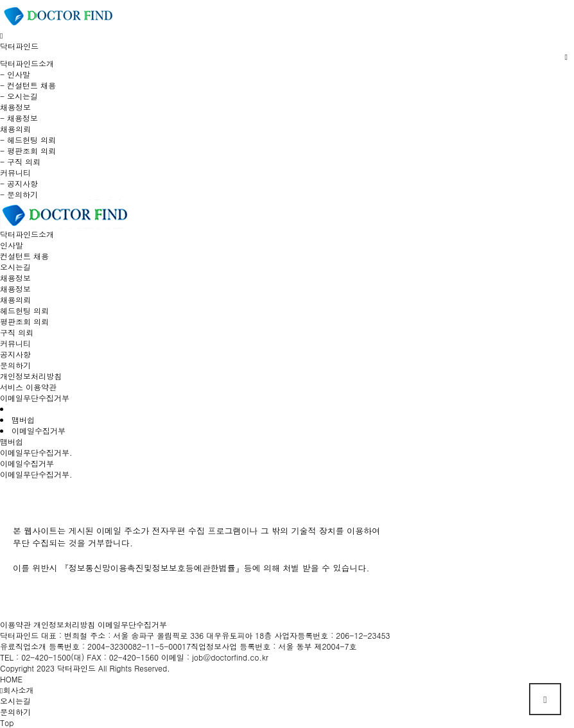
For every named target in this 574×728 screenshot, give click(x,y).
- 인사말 (15, 74)
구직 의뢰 (17, 332)
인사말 (12, 245)
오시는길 (15, 267)
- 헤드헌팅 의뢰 (28, 140)
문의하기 (15, 365)
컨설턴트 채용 (24, 256)
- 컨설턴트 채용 (28, 85)
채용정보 (15, 289)
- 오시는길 (19, 96)
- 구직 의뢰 (20, 161)
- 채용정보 (19, 118)
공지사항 (15, 354)
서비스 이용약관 (28, 387)
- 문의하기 (19, 194)
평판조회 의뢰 (24, 321)
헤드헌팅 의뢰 (24, 310)
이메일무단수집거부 (35, 398)
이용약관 (15, 624)
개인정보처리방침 (31, 376)
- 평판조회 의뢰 (28, 151)
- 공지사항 (19, 183)
